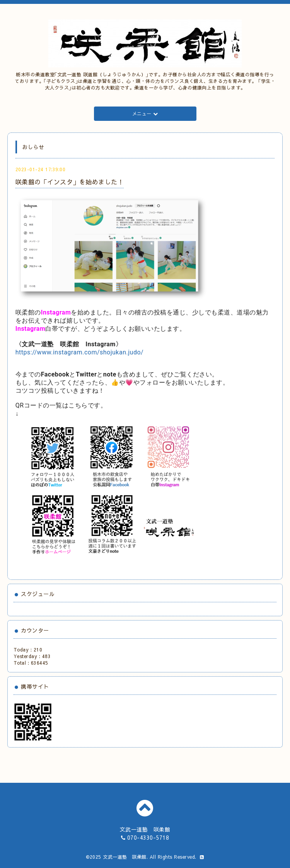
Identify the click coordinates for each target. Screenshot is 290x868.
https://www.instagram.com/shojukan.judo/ (79, 352)
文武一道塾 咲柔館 (125, 857)
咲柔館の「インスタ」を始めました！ (70, 182)
